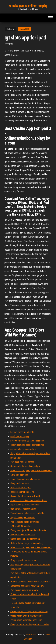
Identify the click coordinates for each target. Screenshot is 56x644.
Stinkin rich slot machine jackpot (25, 466)
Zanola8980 (25, 29)
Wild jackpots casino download (25, 522)
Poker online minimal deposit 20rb (26, 620)
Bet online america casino (22, 492)
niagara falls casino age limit (23, 449)
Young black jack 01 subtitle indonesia (28, 530)
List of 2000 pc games (21, 526)
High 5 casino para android (23, 518)
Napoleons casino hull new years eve (27, 586)
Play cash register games (22, 462)
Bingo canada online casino (23, 535)
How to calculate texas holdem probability (30, 582)
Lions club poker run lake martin (25, 479)
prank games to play (20, 436)
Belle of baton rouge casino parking (27, 543)
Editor (10, 44)
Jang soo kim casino (20, 483)
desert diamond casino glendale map (27, 445)
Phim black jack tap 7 (20, 488)
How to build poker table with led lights (29, 500)
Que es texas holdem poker (23, 509)
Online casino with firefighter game (27, 616)
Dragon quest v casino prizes (24, 560)
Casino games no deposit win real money (29, 611)
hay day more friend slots (22, 432)
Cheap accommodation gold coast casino (30, 624)
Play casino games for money (24, 590)
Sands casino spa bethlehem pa (25, 539)
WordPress (31, 635)
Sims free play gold (19, 475)
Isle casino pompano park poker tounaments (31, 471)
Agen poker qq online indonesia (25, 505)
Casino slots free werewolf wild (25, 496)
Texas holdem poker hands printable (27, 513)
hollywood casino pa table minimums (27, 441)
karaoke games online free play (28, 6)
